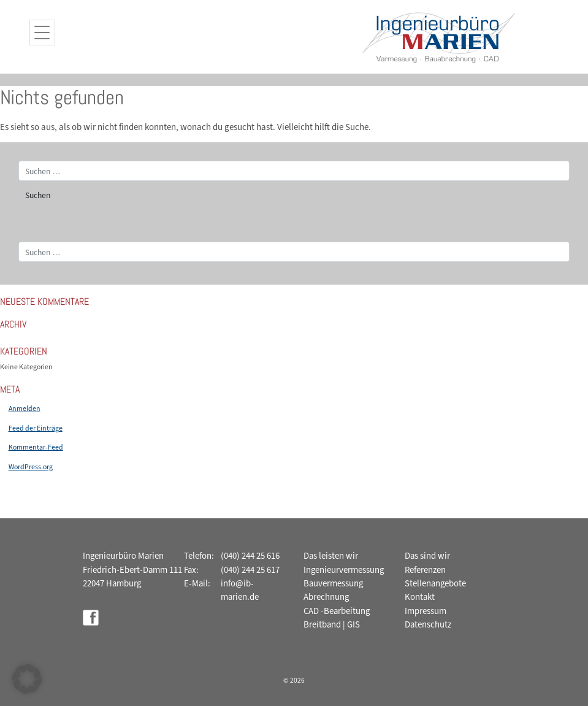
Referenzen (425, 570)
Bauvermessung (333, 583)
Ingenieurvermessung (344, 570)
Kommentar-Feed (36, 447)
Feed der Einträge (36, 428)
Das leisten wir (331, 556)
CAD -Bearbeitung (337, 611)
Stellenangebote (435, 583)
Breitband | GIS (332, 624)
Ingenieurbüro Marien (123, 556)
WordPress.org (31, 467)
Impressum (426, 611)
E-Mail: (197, 583)
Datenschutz (428, 624)
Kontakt (420, 597)
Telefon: (199, 556)
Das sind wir (427, 556)
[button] (27, 679)
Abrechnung (326, 597)
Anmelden (25, 409)
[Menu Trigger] (42, 33)
